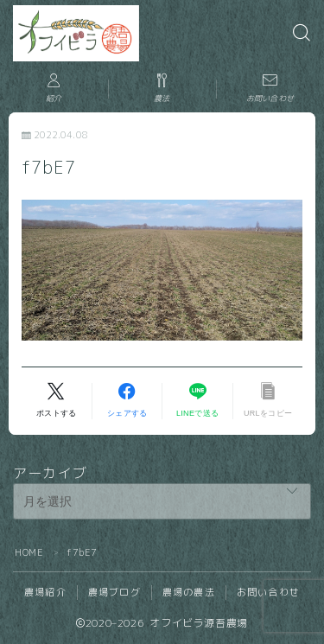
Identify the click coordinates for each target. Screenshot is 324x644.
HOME (29, 552)
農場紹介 (45, 592)
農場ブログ (114, 592)
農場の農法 (189, 592)
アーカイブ (50, 473)
